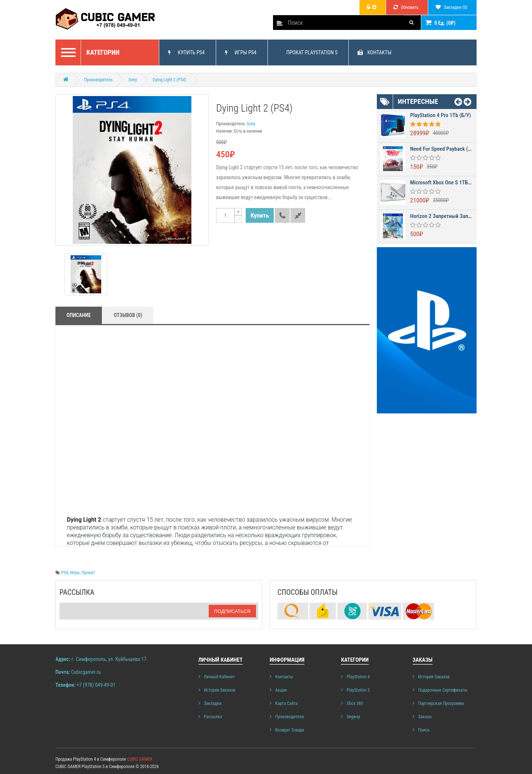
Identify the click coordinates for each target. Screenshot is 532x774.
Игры (75, 573)
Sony (133, 80)
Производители (290, 717)
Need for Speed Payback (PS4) (441, 149)
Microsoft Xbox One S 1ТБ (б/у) (441, 183)
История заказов (220, 690)
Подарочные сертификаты (443, 690)
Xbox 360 (355, 703)
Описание (79, 315)
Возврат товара (290, 730)
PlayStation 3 (358, 690)
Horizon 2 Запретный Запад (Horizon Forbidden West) (441, 216)
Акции (281, 690)
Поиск (424, 730)
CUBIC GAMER (140, 759)
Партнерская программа (441, 703)
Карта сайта (287, 703)
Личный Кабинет (219, 677)
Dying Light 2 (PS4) (170, 80)
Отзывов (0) (128, 315)
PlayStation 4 (358, 677)
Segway (353, 717)
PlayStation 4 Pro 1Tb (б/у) (441, 115)
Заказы (425, 717)
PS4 (65, 573)
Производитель (98, 80)
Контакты (284, 677)
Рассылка (213, 717)
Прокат (88, 573)
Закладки (213, 703)
